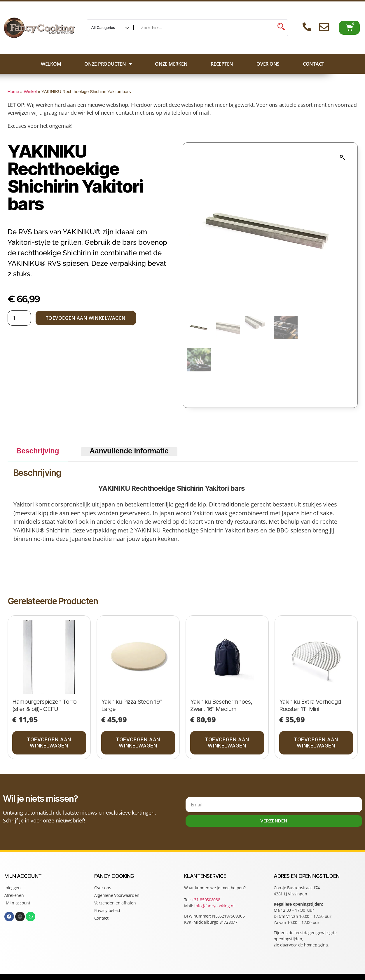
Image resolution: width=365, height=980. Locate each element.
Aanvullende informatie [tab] (129, 451)
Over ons (268, 64)
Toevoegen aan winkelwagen (86, 318)
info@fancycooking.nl (214, 906)
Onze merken (171, 64)
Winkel (30, 91)
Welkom (51, 64)
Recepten (222, 64)
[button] (343, 158)
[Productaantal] (19, 318)
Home (13, 91)
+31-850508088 (206, 900)
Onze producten (108, 64)
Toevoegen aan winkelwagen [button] (49, 743)
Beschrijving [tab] (38, 451)
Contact (314, 64)
